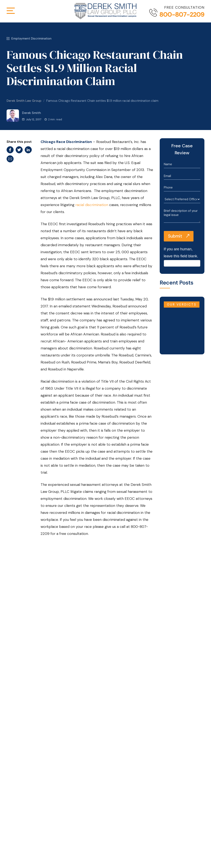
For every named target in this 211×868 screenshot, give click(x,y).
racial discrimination (92, 205)
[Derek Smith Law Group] (105, 11)
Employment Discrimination (29, 39)
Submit (175, 236)
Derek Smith (24, 116)
